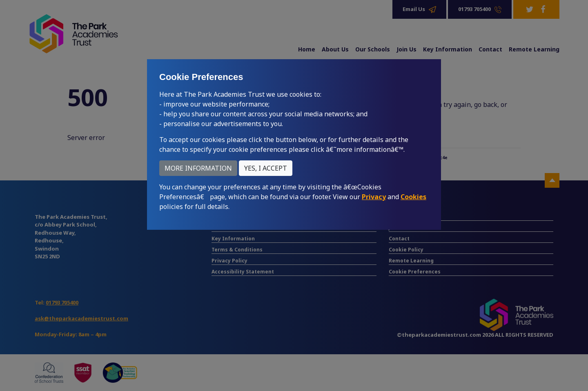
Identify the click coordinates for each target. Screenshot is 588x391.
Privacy (374, 197)
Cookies (413, 197)
